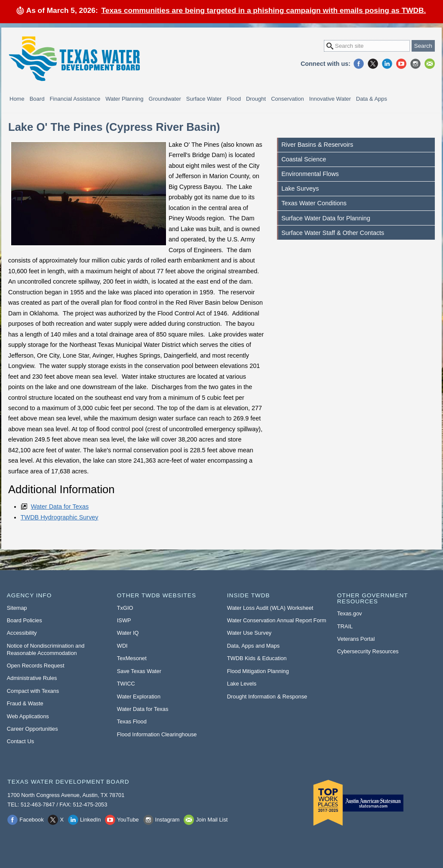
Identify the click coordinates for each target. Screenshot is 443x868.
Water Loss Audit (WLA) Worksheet (270, 608)
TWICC (126, 684)
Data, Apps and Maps (253, 646)
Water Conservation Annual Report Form (277, 620)
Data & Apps (372, 99)
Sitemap (17, 608)
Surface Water (204, 99)
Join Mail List (430, 64)
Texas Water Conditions (314, 203)
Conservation (288, 99)
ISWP (124, 620)
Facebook (359, 64)
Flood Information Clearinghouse (157, 734)
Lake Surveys (300, 188)
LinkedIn (387, 64)
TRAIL (345, 626)
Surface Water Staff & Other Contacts (333, 233)
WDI (122, 646)
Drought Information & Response (267, 697)
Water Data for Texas (60, 507)
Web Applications (28, 716)
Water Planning (124, 99)
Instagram (415, 64)
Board (37, 99)
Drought (256, 99)
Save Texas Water (139, 671)
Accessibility (22, 633)
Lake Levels (242, 684)
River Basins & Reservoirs (317, 145)
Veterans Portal (356, 639)
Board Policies (25, 620)
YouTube (401, 64)
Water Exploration (139, 697)
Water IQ (128, 633)
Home (17, 99)
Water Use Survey (249, 633)
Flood (234, 99)
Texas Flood (132, 721)
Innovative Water (330, 99)
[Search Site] (367, 46)
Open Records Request (36, 666)
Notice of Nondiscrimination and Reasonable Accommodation (46, 649)
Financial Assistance (75, 99)
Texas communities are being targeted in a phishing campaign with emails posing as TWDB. (264, 10)
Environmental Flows (310, 174)
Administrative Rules (32, 678)
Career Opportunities (32, 729)
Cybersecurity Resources (368, 651)
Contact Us (20, 741)
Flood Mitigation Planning (258, 671)
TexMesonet (132, 658)
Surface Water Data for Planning (326, 218)
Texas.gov (350, 613)
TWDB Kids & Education (257, 658)
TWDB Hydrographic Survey (60, 517)
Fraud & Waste (25, 703)
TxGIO (125, 608)
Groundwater (165, 99)
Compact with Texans (33, 691)
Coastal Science (304, 159)
